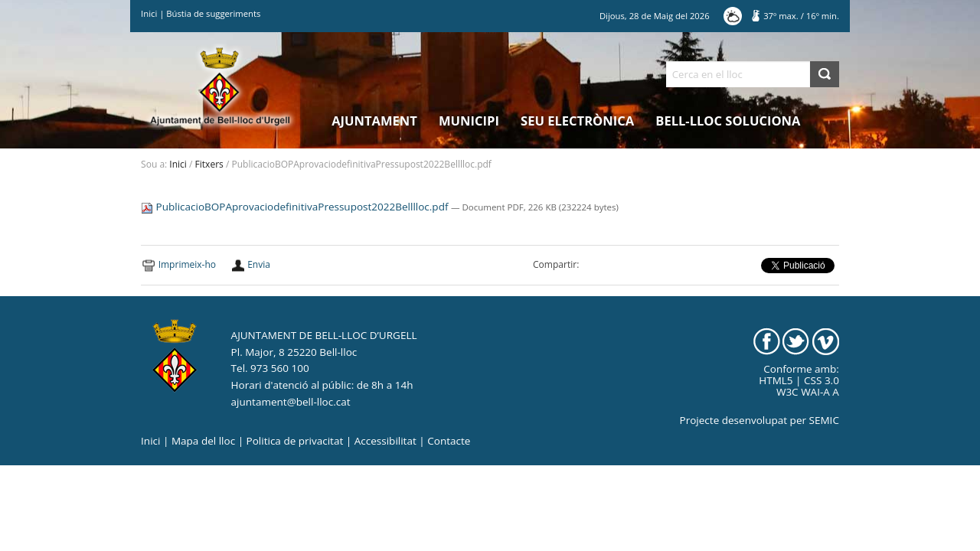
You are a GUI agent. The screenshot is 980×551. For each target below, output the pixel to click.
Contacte (449, 441)
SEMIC (824, 420)
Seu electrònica (577, 121)
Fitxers (209, 164)
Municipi (469, 121)
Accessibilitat (385, 441)
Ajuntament (374, 121)
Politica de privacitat (295, 441)
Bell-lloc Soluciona (728, 121)
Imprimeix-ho (187, 264)
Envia (259, 264)
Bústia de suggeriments (213, 13)
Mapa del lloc (203, 441)
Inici (149, 13)
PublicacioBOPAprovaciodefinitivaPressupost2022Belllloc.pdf (296, 207)
